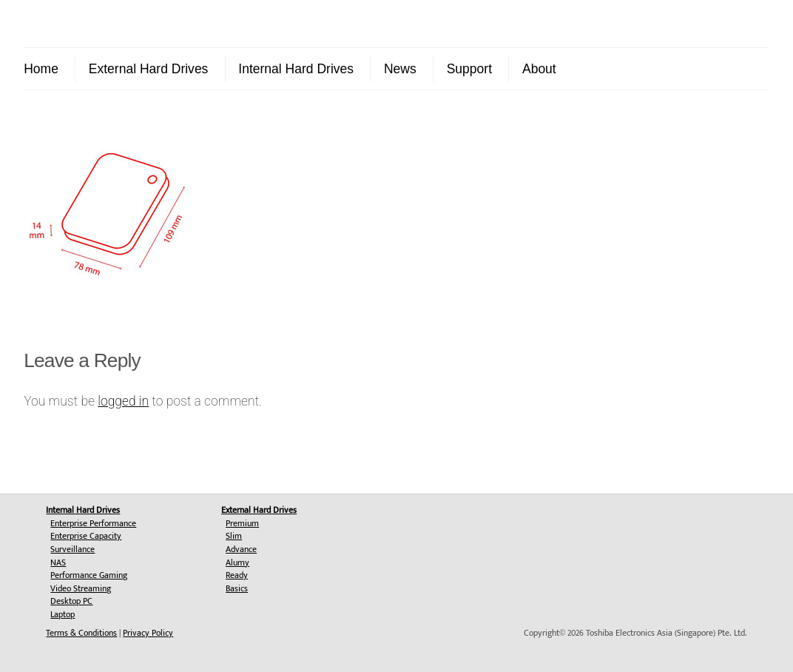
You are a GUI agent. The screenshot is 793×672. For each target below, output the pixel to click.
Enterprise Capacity (86, 536)
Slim (234, 536)
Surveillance (72, 549)
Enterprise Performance (93, 523)
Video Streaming (81, 588)
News (400, 69)
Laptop (63, 614)
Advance (241, 549)
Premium (242, 523)
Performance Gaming (89, 575)
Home (41, 69)
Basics (237, 588)
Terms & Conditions (81, 633)
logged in (123, 401)
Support (469, 69)
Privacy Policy (148, 633)
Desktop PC (71, 601)
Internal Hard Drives (296, 69)
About (539, 69)
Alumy (237, 562)
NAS (58, 562)
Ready (237, 575)
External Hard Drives (149, 69)
